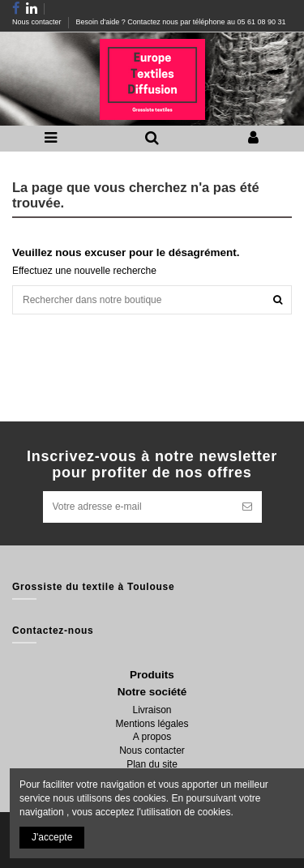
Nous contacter (38, 22)
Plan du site (152, 764)
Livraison (152, 710)
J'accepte (52, 837)
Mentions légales (152, 724)
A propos (152, 737)
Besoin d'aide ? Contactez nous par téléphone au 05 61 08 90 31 (181, 22)
